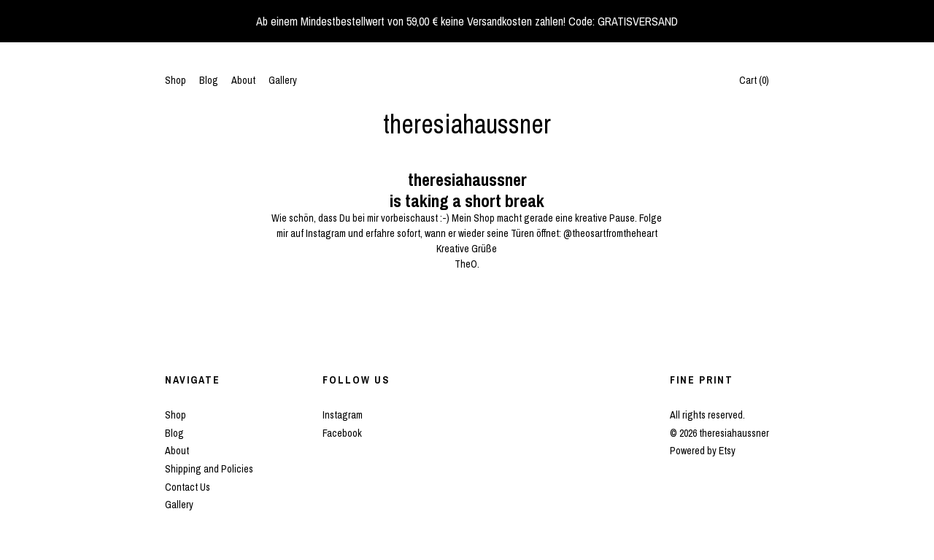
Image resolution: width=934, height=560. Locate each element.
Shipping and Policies (209, 469)
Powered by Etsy (703, 451)
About (243, 80)
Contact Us (188, 487)
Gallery (283, 80)
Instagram (343, 415)
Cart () (754, 80)
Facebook (342, 433)
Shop (175, 80)
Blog (209, 80)
